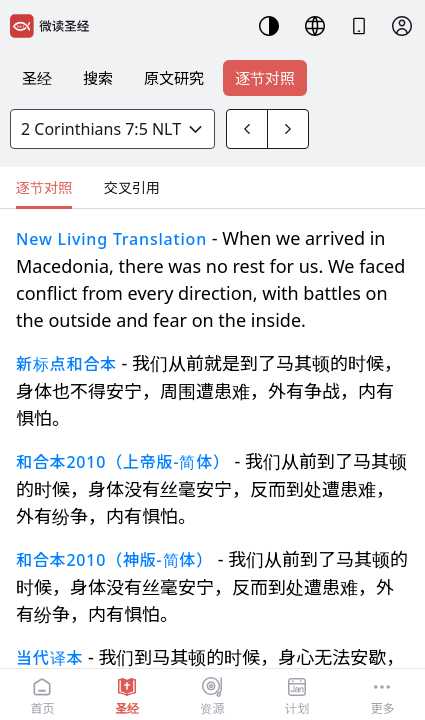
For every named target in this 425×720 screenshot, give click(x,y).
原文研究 (174, 78)
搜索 (98, 78)
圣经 (37, 78)
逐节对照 (265, 78)
